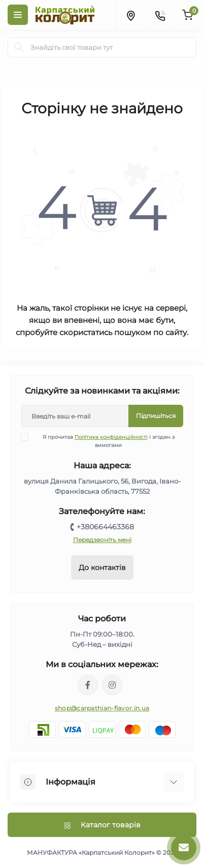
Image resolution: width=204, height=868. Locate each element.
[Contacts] (160, 15)
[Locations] (130, 15)
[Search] (19, 47)
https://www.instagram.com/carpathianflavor (112, 685)
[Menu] (18, 15)
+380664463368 (105, 527)
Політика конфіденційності (111, 437)
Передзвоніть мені (102, 540)
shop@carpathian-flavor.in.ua (102, 708)
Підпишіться (156, 416)
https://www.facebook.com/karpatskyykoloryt (88, 685)
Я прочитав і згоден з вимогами (104, 441)
